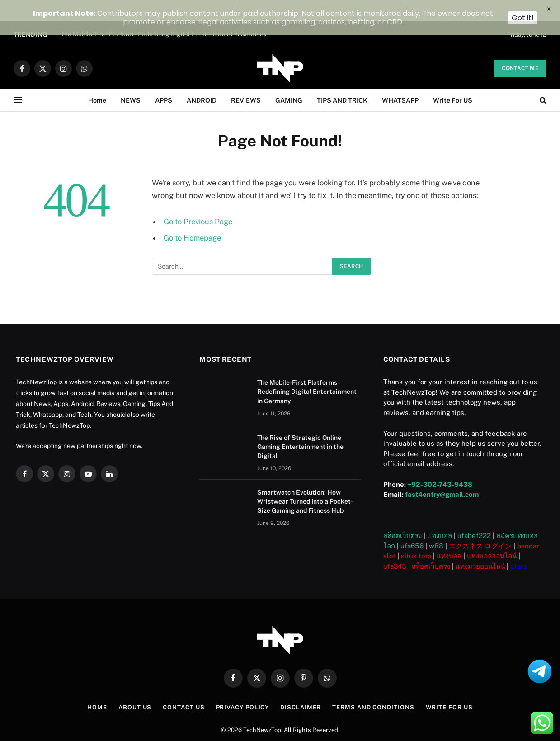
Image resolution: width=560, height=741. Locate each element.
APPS (164, 82)
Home (97, 82)
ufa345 (395, 548)
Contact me (520, 50)
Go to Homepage (192, 220)
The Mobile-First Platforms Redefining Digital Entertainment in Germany (307, 374)
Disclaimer (301, 689)
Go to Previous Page (198, 203)
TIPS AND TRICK (342, 82)
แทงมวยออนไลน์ (480, 548)
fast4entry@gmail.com (442, 476)
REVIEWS (246, 82)
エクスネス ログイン (480, 528)
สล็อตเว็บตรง (402, 517)
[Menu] (18, 82)
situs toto (416, 538)
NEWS (131, 82)
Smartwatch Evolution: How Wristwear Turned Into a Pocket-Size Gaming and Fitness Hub (305, 483)
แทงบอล (440, 517)
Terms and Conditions (373, 689)
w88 (436, 528)
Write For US (453, 82)
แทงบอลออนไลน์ (492, 538)
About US (135, 689)
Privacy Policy (243, 689)
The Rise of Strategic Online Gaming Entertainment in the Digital (300, 429)
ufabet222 (474, 517)
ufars (519, 548)
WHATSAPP (400, 82)
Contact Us (184, 689)
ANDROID (202, 82)
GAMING (289, 82)
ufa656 (412, 528)
